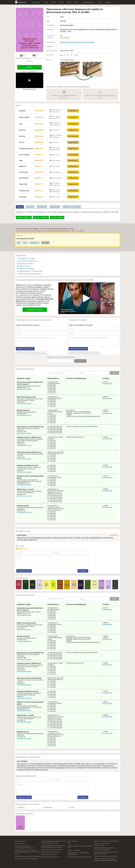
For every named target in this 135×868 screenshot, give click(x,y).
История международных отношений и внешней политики (106, 853)
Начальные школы (21, 841)
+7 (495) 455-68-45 (107, 410)
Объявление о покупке (27, 258)
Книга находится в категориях (30, 274)
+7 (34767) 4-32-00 (107, 465)
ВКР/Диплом (79, 42)
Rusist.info (22, 2)
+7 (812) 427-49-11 (107, 476)
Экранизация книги (30, 81)
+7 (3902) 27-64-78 (107, 506)
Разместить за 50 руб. (25, 349)
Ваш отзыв (20, 546)
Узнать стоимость (41, 217)
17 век (46, 2)
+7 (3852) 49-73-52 (107, 489)
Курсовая (71, 42)
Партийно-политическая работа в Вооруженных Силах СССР (105, 849)
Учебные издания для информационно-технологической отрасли (54, 842)
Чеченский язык (20, 844)
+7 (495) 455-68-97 (107, 412)
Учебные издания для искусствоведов (106, 856)
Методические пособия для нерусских (80, 857)
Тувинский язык (72, 841)
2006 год (21, 807)
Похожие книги (24, 266)
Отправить (83, 571)
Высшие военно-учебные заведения (26, 859)
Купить (29, 67)
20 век (69, 2)
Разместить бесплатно (78, 349)
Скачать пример (57, 217)
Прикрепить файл (24, 571)
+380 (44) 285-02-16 (108, 397)
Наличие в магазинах (27, 269)
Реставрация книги (67, 60)
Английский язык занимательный (52, 850)
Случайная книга (88, 2)
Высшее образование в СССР (50, 857)
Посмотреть (73, 111)
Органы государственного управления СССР (80, 847)
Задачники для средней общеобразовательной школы (25, 847)
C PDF (99, 2)
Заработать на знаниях (72, 207)
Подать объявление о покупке (28, 325)
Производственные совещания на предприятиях (78, 854)
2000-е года (48, 807)
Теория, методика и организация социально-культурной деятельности (106, 860)
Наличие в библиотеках (28, 261)
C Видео (107, 2)
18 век (53, 2)
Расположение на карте (24, 389)
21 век (77, 2)
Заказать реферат (24, 217)
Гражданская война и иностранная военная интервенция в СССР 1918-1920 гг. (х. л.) (27, 852)
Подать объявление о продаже (81, 325)
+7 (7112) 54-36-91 (107, 382)
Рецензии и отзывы (26, 263)
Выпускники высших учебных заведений (28, 856)
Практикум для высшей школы (51, 852)
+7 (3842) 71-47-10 (107, 437)
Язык (69, 844)
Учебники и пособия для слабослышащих (102, 844)
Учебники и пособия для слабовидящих (107, 841)
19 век (61, 2)
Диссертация (89, 42)
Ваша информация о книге (26, 776)
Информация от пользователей (31, 271)
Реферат (63, 42)
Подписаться (80, 361)
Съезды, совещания (74, 850)
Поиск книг (36, 2)
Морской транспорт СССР (49, 854)
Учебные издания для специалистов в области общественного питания (53, 846)
